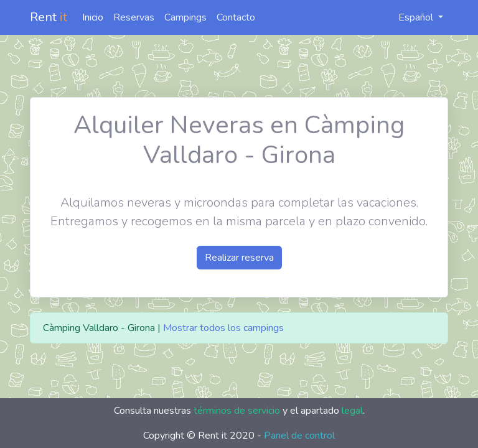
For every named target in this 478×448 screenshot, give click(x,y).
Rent (49, 17)
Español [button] (409, 17)
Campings (185, 17)
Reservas (134, 17)
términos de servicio (237, 411)
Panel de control (299, 436)
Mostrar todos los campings (223, 328)
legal (352, 411)
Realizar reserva (239, 258)
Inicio (93, 17)
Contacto (236, 17)
